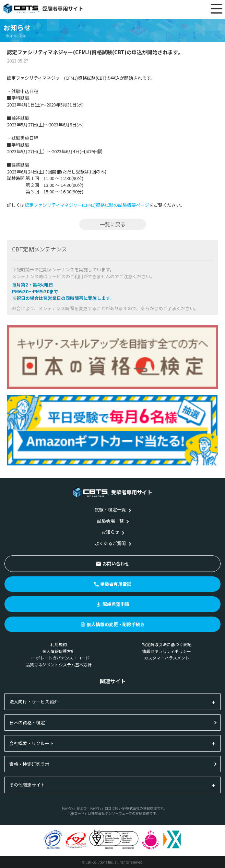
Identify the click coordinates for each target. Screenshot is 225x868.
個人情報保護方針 (59, 651)
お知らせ (110, 532)
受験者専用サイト (43, 9)
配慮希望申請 (116, 604)
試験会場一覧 (110, 521)
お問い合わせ (116, 563)
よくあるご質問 (110, 543)
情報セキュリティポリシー (167, 651)
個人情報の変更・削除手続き (116, 624)
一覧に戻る (113, 224)
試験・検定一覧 (110, 510)
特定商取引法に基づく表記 (167, 644)
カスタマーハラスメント (167, 658)
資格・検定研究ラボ (29, 764)
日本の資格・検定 (27, 723)
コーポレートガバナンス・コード (59, 658)
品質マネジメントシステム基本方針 (59, 664)
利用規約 (59, 644)
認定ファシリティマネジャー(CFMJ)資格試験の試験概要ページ (87, 205)
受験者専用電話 (116, 584)
